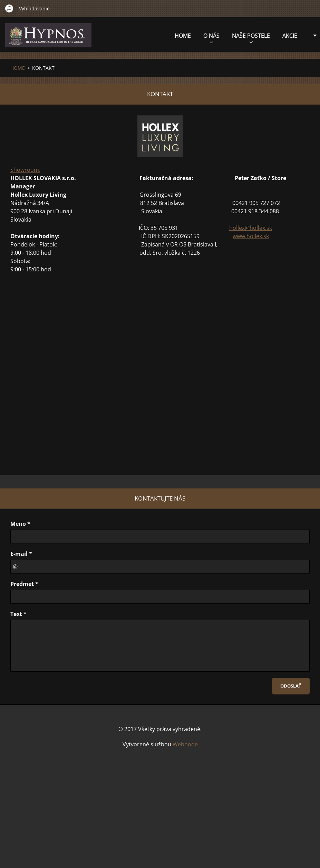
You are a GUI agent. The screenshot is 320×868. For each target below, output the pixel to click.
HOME (146, 36)
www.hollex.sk (251, 236)
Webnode (185, 744)
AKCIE (253, 36)
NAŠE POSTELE (214, 38)
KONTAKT (285, 36)
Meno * (20, 524)
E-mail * (21, 554)
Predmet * (24, 584)
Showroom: (25, 170)
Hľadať (9, 8)
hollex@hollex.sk (251, 228)
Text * (18, 614)
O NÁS (174, 38)
